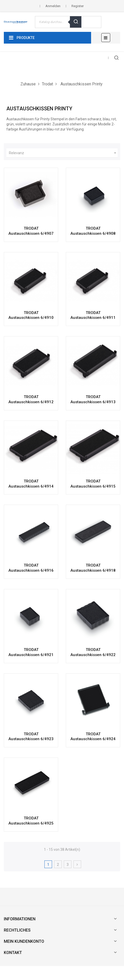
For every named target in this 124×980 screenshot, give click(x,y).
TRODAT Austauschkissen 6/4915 (93, 484)
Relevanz (63, 153)
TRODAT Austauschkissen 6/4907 (31, 231)
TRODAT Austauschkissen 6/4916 (31, 568)
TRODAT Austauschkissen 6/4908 (93, 231)
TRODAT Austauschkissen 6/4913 (93, 399)
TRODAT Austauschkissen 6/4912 (31, 399)
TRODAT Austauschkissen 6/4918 (93, 568)
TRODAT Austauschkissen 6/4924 (93, 737)
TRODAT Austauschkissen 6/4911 (93, 315)
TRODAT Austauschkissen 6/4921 (31, 652)
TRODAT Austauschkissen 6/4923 (31, 737)
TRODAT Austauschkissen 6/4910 (31, 315)
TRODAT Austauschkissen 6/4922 (93, 652)
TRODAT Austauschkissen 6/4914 (31, 484)
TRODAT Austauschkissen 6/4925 (31, 821)
